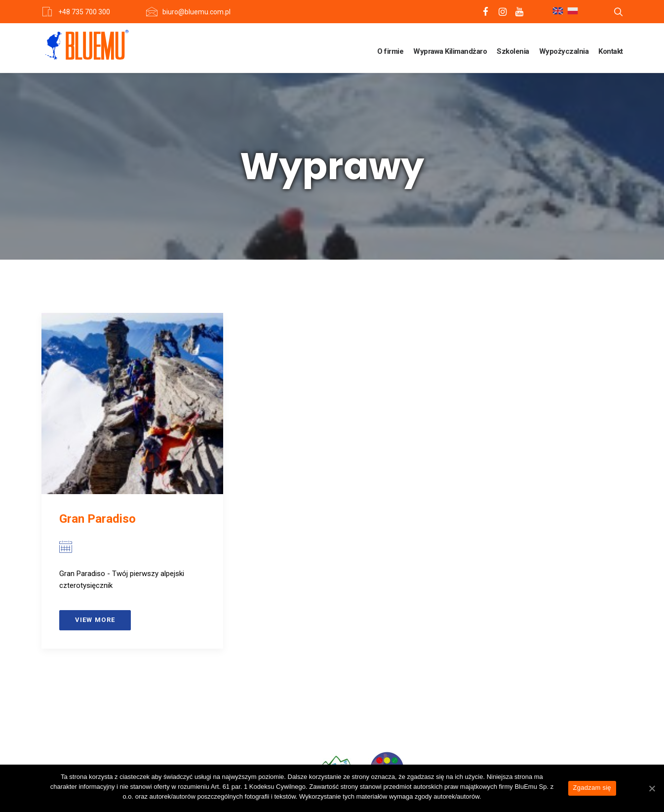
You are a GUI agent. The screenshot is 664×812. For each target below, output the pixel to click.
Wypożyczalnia (564, 51)
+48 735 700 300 (84, 12)
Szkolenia (513, 51)
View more (95, 620)
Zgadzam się (592, 788)
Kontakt (611, 51)
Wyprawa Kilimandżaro (450, 51)
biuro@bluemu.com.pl (196, 12)
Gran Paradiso (98, 519)
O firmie (390, 51)
